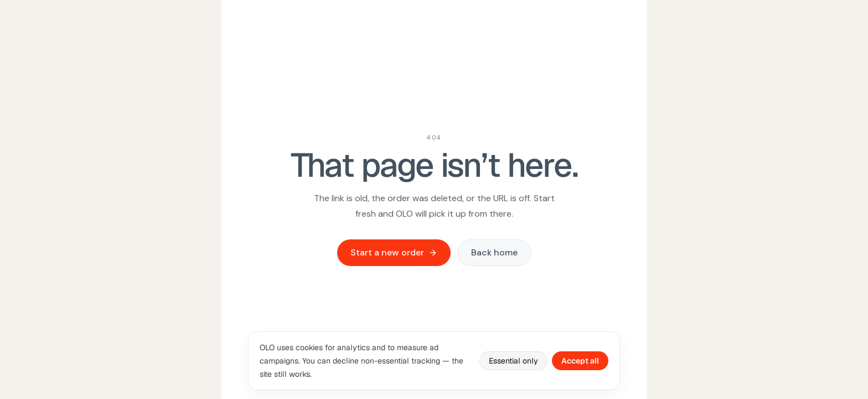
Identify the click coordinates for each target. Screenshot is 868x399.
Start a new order (394, 252)
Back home (494, 252)
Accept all (580, 361)
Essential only (513, 361)
